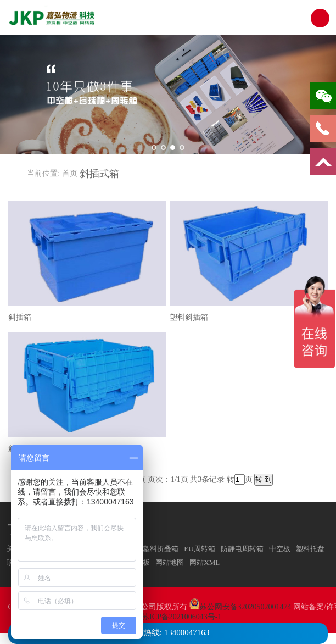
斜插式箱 (99, 174)
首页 (70, 173)
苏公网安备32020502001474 (245, 607)
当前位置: (43, 173)
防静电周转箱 (242, 549)
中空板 (280, 549)
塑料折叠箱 (161, 549)
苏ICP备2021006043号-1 (181, 617)
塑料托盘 (310, 549)
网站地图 (170, 562)
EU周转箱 (199, 549)
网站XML (205, 562)
